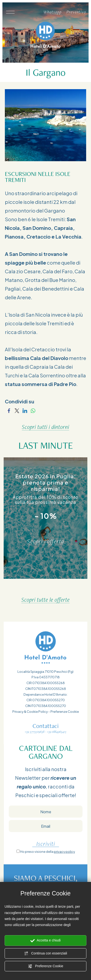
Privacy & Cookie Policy (30, 711)
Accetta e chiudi (45, 940)
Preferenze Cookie (46, 966)
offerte (66, 795)
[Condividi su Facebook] (9, 410)
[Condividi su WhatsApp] (33, 410)
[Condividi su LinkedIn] (25, 410)
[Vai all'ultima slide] (40, 589)
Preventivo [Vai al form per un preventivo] (76, 12)
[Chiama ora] (36, 12)
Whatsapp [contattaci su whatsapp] (53, 12)
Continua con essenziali (46, 953)
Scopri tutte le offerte (45, 600)
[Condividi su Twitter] (17, 410)
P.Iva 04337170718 (46, 677)
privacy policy (64, 852)
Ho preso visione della (48, 852)
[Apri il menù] (10, 12)
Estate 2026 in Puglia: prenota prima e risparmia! (46, 483)
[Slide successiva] (51, 589)
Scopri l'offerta (46, 541)
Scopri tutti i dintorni (45, 427)
